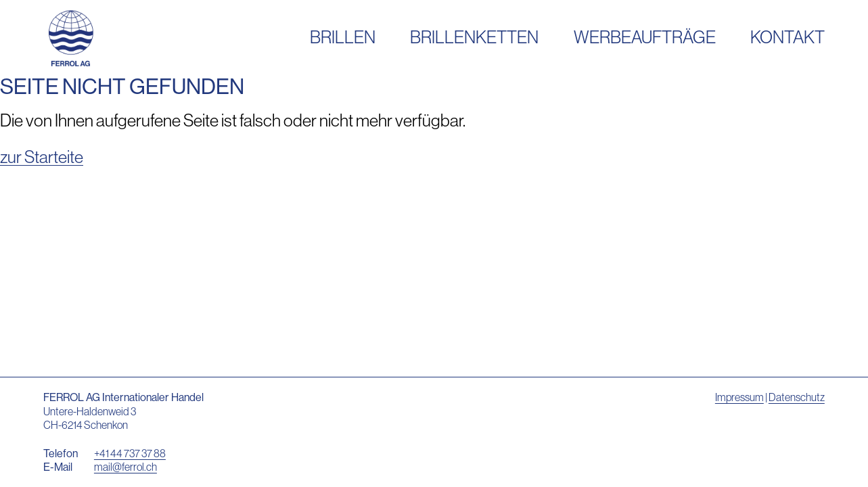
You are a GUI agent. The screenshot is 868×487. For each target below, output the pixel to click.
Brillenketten (474, 37)
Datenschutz (797, 397)
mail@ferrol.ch (125, 467)
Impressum (739, 397)
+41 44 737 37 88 (130, 453)
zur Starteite (42, 157)
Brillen (343, 37)
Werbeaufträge (645, 37)
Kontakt (787, 37)
